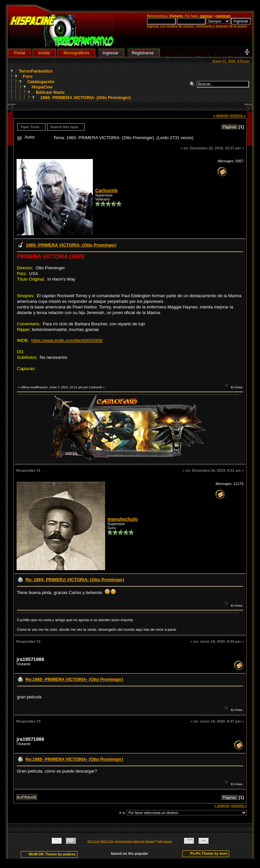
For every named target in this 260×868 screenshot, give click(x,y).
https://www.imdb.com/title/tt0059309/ (67, 340)
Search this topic (64, 127)
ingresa (206, 16)
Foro (28, 76)
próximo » (238, 115)
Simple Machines (123, 841)
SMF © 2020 (107, 841)
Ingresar (110, 53)
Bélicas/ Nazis (50, 92)
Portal (20, 53)
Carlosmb (106, 190)
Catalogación (41, 82)
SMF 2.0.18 (93, 841)
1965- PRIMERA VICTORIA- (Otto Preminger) (85, 98)
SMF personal (165, 841)
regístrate (223, 16)
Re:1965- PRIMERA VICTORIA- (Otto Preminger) (74, 679)
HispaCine (42, 87)
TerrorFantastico (35, 71)
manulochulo (123, 519)
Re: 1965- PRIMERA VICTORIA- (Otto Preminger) (75, 580)
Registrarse (143, 53)
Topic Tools (30, 127)
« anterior (221, 115)
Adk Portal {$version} (144, 841)
